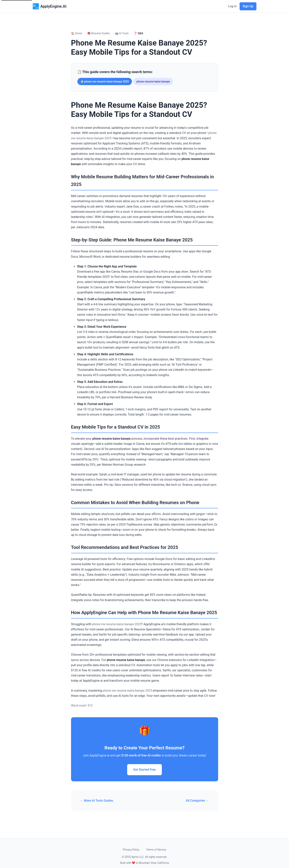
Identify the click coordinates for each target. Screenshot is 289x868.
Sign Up (248, 6)
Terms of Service (156, 850)
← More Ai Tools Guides (97, 801)
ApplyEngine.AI (50, 6)
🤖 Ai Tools (122, 33)
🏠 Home (77, 33)
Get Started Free (144, 770)
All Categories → (197, 801)
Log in (233, 6)
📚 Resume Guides (99, 33)
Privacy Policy (131, 850)
